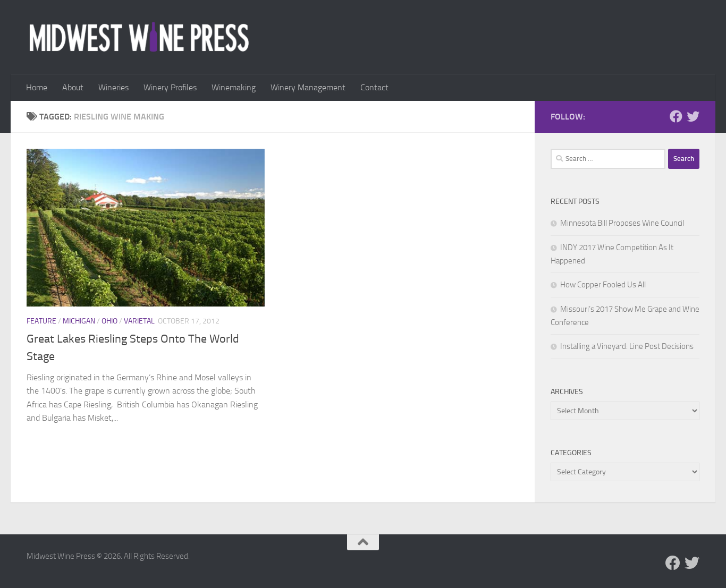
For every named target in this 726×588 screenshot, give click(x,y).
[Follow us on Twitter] (693, 116)
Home (37, 87)
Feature (41, 321)
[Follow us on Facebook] (676, 116)
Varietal (139, 321)
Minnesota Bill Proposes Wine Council (622, 223)
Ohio (109, 321)
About (73, 87)
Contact (374, 87)
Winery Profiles (170, 87)
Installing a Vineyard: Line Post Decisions (627, 346)
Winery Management (308, 87)
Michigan (79, 321)
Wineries (113, 87)
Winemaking (234, 87)
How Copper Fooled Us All (603, 285)
